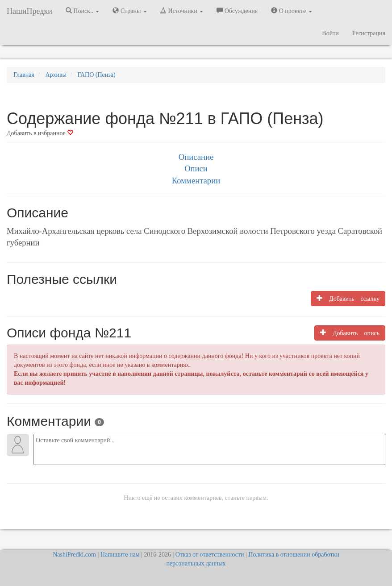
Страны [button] (130, 11)
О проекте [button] (291, 11)
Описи (196, 168)
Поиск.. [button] (83, 11)
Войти (330, 33)
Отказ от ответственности (210, 555)
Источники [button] (182, 11)
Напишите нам (120, 555)
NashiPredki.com (74, 555)
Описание (196, 157)
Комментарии (196, 181)
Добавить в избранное (40, 133)
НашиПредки (29, 11)
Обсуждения (237, 11)
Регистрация (369, 33)
